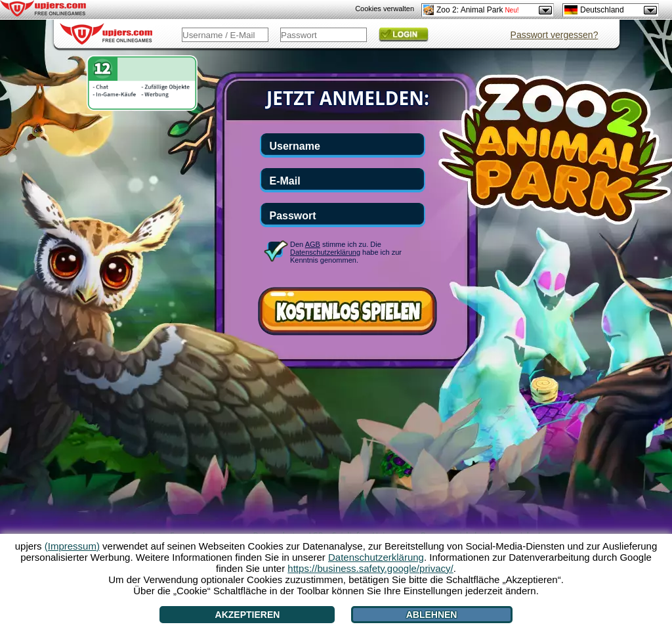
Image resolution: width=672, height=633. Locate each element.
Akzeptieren (248, 615)
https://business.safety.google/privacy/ (370, 568)
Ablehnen (432, 615)
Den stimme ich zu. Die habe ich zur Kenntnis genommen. (346, 252)
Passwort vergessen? (555, 35)
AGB (313, 244)
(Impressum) (72, 546)
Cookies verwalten (385, 9)
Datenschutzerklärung (325, 252)
